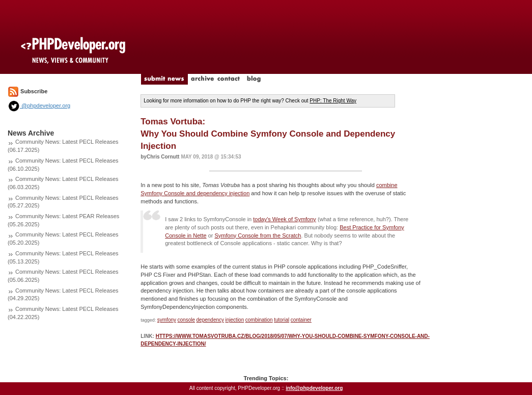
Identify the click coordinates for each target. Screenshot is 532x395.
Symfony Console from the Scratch (258, 235)
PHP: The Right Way (333, 101)
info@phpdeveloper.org (314, 388)
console (186, 320)
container (301, 320)
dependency (211, 320)
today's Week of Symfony (285, 219)
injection (235, 320)
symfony (167, 320)
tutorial (282, 320)
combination (259, 320)
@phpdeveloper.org (39, 106)
